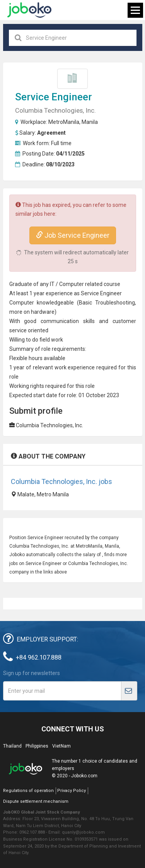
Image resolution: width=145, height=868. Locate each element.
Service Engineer (54, 97)
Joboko (29, 10)
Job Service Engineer (73, 235)
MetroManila (64, 122)
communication (60, 321)
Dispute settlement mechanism (36, 801)
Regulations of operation (28, 791)
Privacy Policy (72, 791)
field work (51, 340)
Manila (90, 122)
